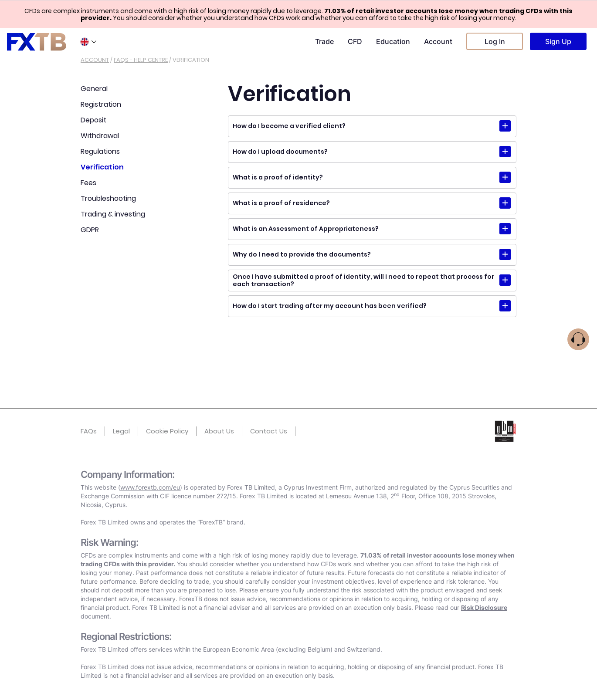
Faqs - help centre (141, 60)
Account (438, 41)
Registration (101, 104)
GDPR (90, 230)
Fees (88, 183)
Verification (102, 167)
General (94, 89)
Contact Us (269, 431)
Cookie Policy (167, 431)
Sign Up (558, 41)
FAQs (89, 431)
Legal (121, 431)
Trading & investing (113, 214)
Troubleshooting (108, 198)
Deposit (93, 120)
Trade (324, 41)
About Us (219, 431)
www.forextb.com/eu (150, 487)
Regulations (100, 151)
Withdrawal (100, 136)
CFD (355, 41)
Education (393, 41)
